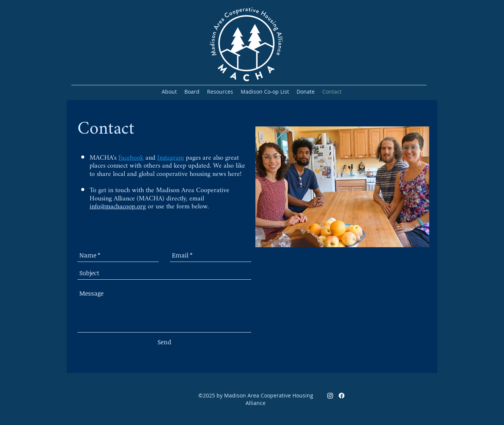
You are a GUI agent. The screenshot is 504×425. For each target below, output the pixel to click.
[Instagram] (330, 396)
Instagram (171, 158)
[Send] (164, 342)
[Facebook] (342, 396)
